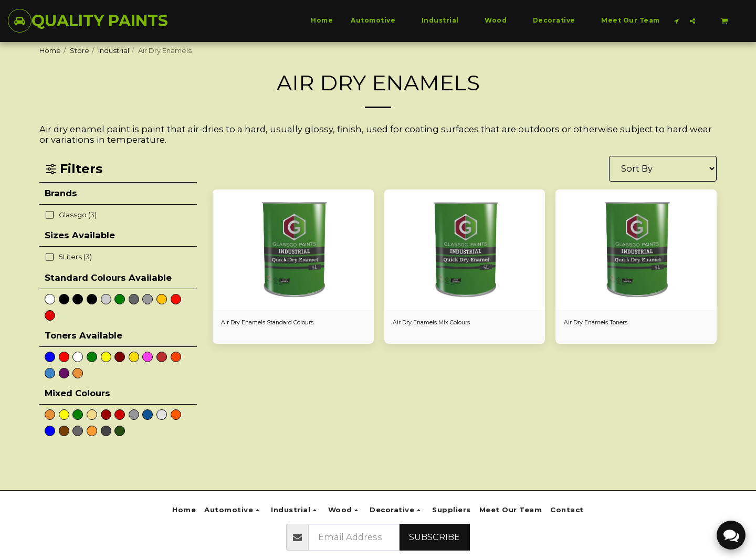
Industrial (114, 50)
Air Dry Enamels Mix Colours (440, 323)
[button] (677, 21)
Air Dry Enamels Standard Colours (279, 323)
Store (80, 50)
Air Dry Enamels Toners (603, 323)
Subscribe (434, 537)
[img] (293, 250)
